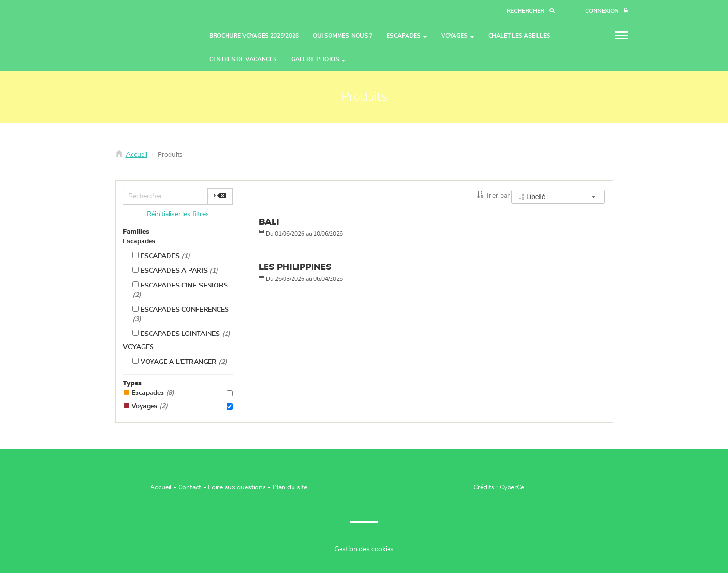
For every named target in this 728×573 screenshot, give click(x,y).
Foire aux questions (237, 487)
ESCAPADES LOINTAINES (181, 334)
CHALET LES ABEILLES (519, 36)
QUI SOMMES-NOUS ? (343, 36)
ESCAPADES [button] (407, 36)
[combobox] (558, 196)
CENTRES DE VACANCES (243, 59)
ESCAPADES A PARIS (175, 270)
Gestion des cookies (364, 549)
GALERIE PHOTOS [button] (318, 59)
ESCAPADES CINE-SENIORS (180, 290)
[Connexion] (606, 11)
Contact (190, 487)
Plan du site (290, 487)
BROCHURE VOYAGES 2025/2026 (254, 36)
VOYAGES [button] (458, 36)
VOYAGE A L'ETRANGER (180, 362)
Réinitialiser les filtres (178, 214)
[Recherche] (531, 11)
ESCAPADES (161, 256)
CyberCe (512, 487)
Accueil (137, 155)
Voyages (178, 406)
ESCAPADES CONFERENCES (181, 314)
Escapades (139, 241)
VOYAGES (138, 347)
